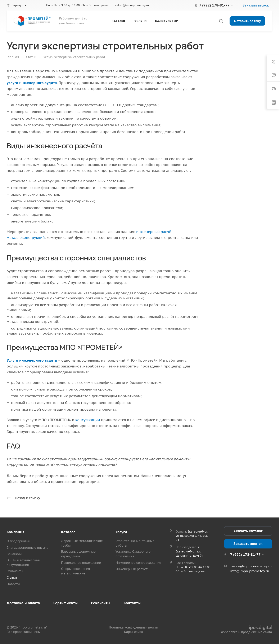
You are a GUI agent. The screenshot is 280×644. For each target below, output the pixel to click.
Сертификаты (66, 603)
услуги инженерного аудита (32, 83)
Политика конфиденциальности (133, 627)
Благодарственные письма (28, 548)
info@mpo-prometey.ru (250, 571)
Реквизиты (15, 571)
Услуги (121, 532)
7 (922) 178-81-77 (214, 5)
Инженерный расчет (132, 569)
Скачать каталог (248, 531)
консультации (88, 420)
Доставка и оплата (23, 603)
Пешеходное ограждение (81, 563)
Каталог (68, 532)
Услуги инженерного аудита (32, 360)
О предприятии (18, 541)
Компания (16, 532)
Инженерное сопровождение (138, 563)
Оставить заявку (247, 21)
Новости (13, 584)
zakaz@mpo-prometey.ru (132, 5)
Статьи (12, 577)
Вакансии (14, 554)
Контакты (132, 603)
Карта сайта (134, 632)
